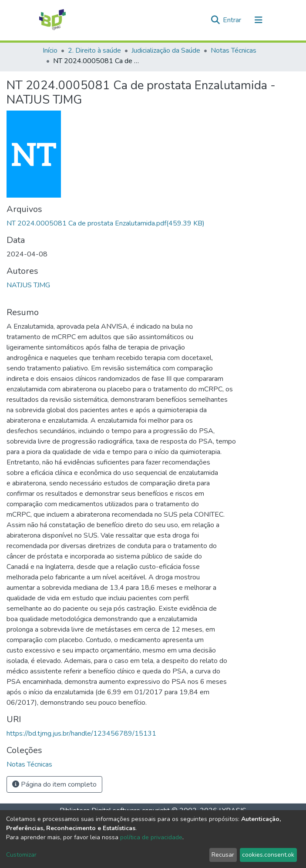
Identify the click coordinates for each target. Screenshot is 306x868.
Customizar (21, 855)
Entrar (233, 20)
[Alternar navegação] (259, 20)
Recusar (223, 855)
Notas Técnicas (234, 50)
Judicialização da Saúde (166, 50)
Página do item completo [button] (54, 784)
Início (50, 50)
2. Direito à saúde (94, 50)
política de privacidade (151, 837)
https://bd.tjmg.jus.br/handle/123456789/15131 (81, 733)
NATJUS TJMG (28, 285)
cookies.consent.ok (268, 855)
